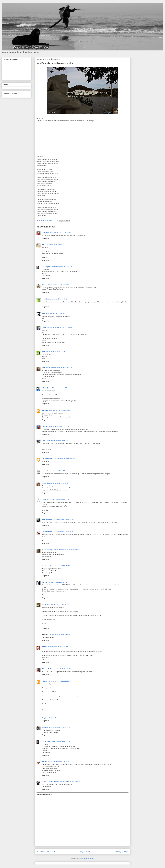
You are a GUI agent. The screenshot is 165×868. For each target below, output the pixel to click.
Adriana (44, 681)
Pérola (44, 604)
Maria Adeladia (47, 519)
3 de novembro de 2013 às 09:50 (63, 327)
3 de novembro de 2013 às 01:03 (56, 244)
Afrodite (45, 647)
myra (44, 313)
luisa (43, 471)
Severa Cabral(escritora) (50, 550)
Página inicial (85, 852)
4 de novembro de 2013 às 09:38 (59, 566)
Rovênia (45, 762)
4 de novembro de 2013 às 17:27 (60, 669)
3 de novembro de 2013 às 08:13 (56, 313)
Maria (44, 352)
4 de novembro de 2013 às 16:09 (58, 647)
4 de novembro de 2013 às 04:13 (69, 550)
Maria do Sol (46, 368)
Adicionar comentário (45, 794)
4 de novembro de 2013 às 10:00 (58, 582)
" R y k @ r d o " (47, 388)
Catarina (45, 426)
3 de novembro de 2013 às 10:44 (61, 368)
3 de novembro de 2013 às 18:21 (56, 471)
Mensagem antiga (122, 852)
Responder (45, 238)
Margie (44, 483)
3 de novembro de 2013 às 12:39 (59, 410)
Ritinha (44, 582)
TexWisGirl (45, 232)
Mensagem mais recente (46, 852)
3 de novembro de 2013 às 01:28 (62, 267)
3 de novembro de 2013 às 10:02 (57, 352)
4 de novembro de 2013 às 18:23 (62, 741)
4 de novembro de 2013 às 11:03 (57, 604)
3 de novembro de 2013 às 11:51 (64, 388)
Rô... (43, 244)
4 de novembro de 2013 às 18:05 (58, 681)
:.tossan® (45, 727)
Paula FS (45, 499)
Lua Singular (46, 267)
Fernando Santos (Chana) (50, 782)
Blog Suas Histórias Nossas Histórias (54, 718)
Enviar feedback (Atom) (87, 859)
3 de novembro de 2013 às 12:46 (59, 426)
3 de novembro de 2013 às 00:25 (60, 232)
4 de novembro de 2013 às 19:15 (59, 762)
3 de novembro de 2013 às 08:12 (57, 299)
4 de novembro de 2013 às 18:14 (59, 727)
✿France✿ (46, 669)
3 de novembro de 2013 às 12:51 (62, 440)
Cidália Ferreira (47, 327)
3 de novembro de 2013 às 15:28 (64, 459)
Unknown (45, 410)
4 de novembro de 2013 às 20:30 (70, 782)
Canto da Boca (47, 532)
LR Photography (47, 459)
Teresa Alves (46, 440)
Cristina (44, 285)
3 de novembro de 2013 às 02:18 (58, 285)
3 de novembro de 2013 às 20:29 (58, 483)
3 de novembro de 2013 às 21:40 (63, 519)
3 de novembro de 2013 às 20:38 (59, 499)
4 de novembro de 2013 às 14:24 (59, 635)
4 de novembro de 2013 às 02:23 (63, 532)
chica (44, 299)
